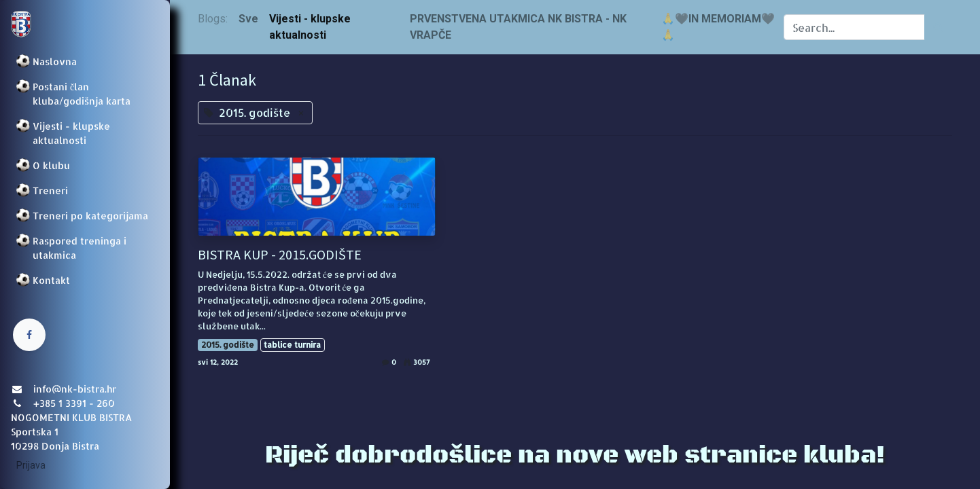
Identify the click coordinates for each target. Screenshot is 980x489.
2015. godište (228, 345)
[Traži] (938, 27)
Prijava (31, 465)
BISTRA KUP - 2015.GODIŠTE (280, 255)
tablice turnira (292, 345)
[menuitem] (85, 61)
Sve (248, 19)
